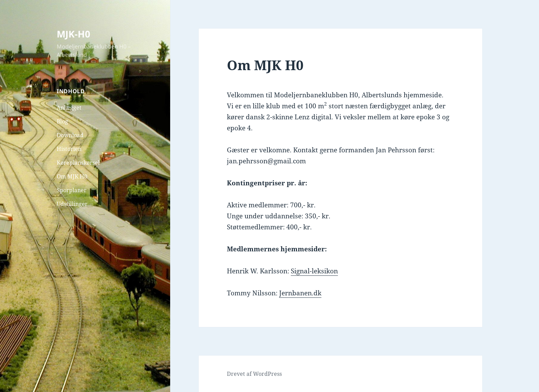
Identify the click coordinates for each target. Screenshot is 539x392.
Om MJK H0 (72, 176)
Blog (62, 121)
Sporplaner (72, 190)
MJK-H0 (73, 34)
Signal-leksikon (314, 271)
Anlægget (69, 108)
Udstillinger (72, 204)
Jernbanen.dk (300, 293)
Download (70, 135)
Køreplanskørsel (78, 163)
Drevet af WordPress (254, 374)
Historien (69, 149)
